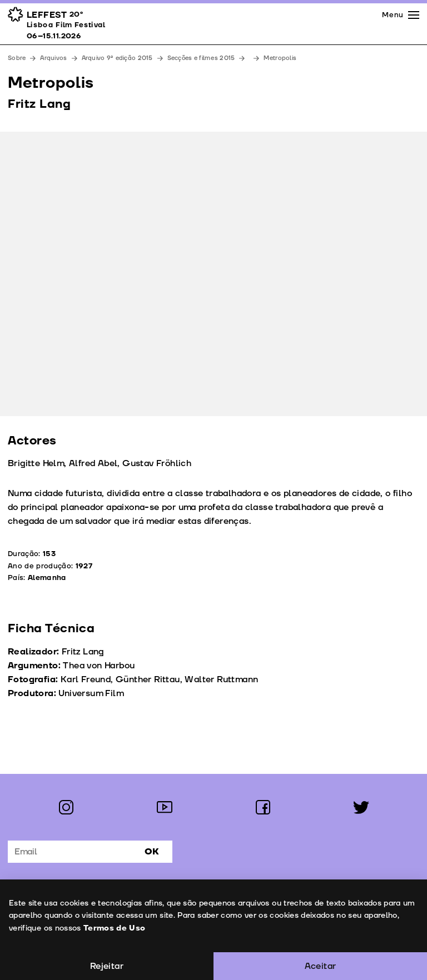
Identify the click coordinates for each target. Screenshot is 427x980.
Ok (152, 852)
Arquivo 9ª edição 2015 (117, 58)
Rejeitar (107, 966)
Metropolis (280, 58)
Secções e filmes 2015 (201, 58)
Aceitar (321, 966)
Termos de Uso (114, 928)
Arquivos (53, 58)
